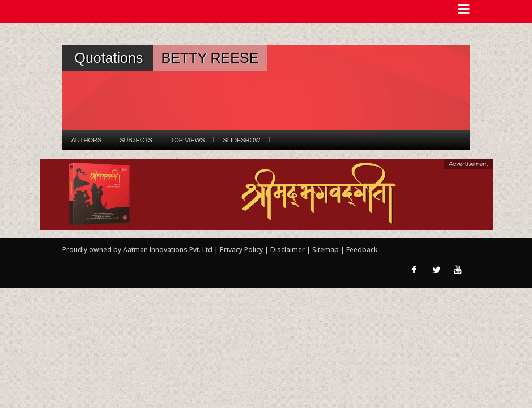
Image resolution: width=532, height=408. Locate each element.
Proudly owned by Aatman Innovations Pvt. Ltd (137, 250)
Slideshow (241, 140)
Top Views (188, 140)
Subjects (136, 140)
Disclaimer (288, 250)
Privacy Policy (242, 250)
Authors (87, 140)
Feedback (362, 250)
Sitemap (326, 250)
